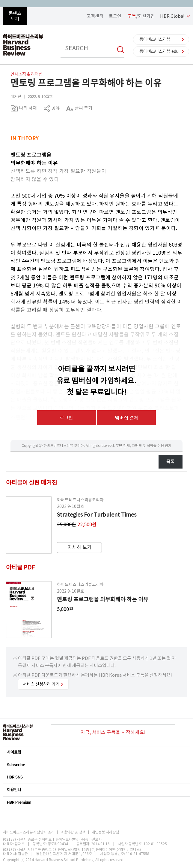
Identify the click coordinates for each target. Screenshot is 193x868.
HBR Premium (96, 802)
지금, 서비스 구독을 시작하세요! (113, 732)
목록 (171, 461)
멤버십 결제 (127, 418)
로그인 (115, 16)
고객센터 (95, 16)
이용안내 (96, 790)
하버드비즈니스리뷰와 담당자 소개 (29, 832)
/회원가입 (141, 16)
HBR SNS (96, 777)
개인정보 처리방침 (105, 832)
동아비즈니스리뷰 (155, 39)
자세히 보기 (80, 547)
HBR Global (172, 16)
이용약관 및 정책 (73, 832)
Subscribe (96, 765)
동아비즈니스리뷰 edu (159, 51)
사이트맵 (96, 752)
